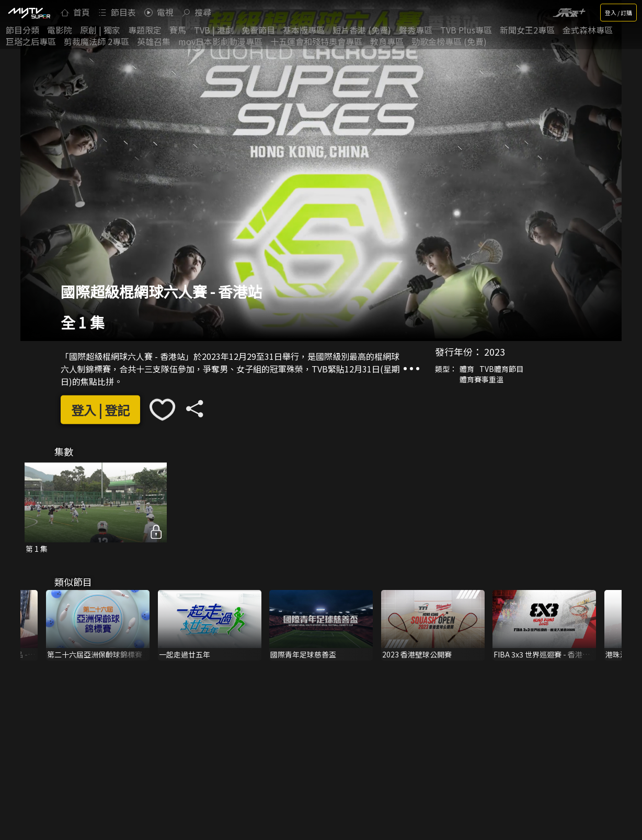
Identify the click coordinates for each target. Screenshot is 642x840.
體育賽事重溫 (481, 379)
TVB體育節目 (501, 369)
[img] (29, 13)
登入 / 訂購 (618, 13)
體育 (467, 369)
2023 (495, 351)
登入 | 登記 (100, 410)
